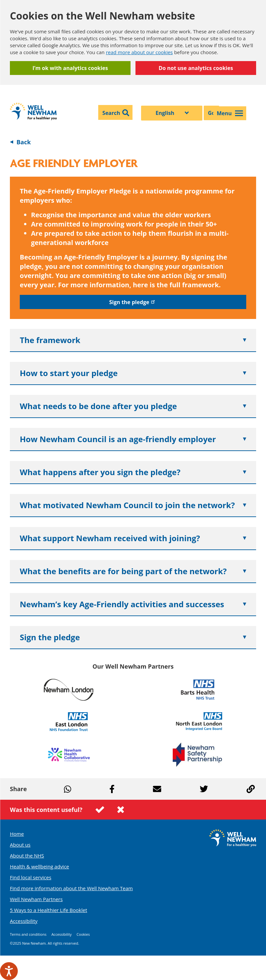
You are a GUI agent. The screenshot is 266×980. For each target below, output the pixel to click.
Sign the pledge (133, 302)
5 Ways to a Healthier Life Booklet (48, 910)
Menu (230, 113)
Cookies (83, 934)
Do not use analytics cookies (196, 68)
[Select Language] (172, 113)
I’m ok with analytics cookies (70, 68)
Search (111, 113)
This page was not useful (121, 810)
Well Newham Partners (36, 899)
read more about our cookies (139, 52)
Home (17, 834)
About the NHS (27, 856)
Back (24, 142)
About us (20, 845)
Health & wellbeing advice (40, 866)
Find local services (31, 877)
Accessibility (24, 921)
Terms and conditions (28, 934)
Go (212, 113)
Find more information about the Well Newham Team (71, 888)
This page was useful (100, 810)
